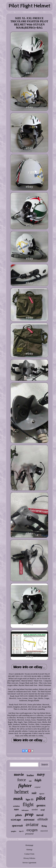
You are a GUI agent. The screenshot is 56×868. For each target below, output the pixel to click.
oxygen (32, 830)
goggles (14, 831)
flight (28, 804)
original (38, 787)
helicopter (25, 810)
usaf (43, 810)
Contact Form (29, 854)
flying (44, 826)
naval (40, 815)
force (22, 780)
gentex (41, 805)
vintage (16, 820)
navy (41, 774)
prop (29, 814)
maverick (44, 831)
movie (19, 774)
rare (16, 809)
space (42, 794)
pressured (29, 834)
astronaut (29, 820)
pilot (41, 798)
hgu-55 (21, 831)
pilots (19, 815)
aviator (32, 824)
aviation (16, 806)
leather (30, 775)
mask (18, 799)
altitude (43, 819)
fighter (25, 785)
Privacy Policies (29, 858)
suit (34, 793)
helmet (21, 792)
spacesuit (17, 826)
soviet (35, 810)
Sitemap (29, 850)
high (38, 780)
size (30, 781)
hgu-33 (30, 799)
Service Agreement (29, 863)
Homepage (29, 845)
